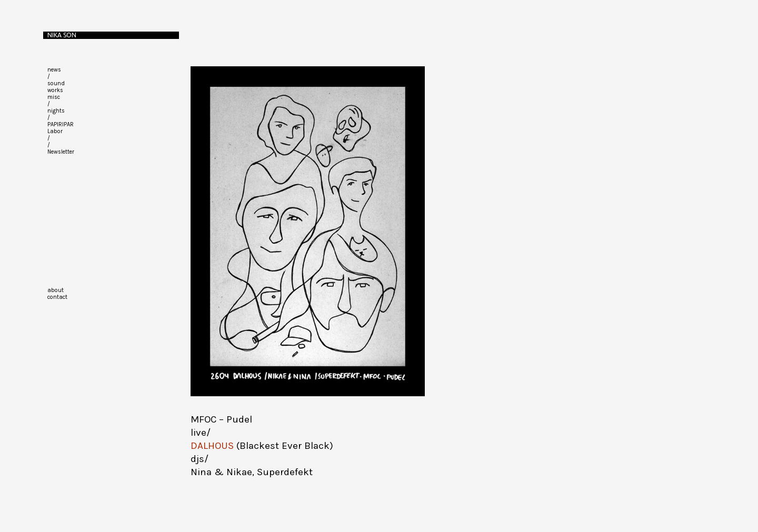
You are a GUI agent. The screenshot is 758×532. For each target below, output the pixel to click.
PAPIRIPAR (61, 124)
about (56, 290)
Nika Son (62, 35)
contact (57, 297)
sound (56, 83)
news (54, 70)
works (55, 90)
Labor (55, 131)
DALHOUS (212, 446)
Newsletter (61, 152)
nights (56, 111)
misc (54, 97)
